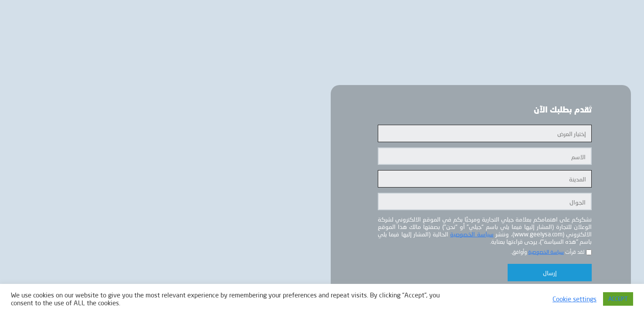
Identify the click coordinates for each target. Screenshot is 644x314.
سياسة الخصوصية (472, 234)
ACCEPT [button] (618, 299)
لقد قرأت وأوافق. (547, 252)
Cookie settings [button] (575, 299)
